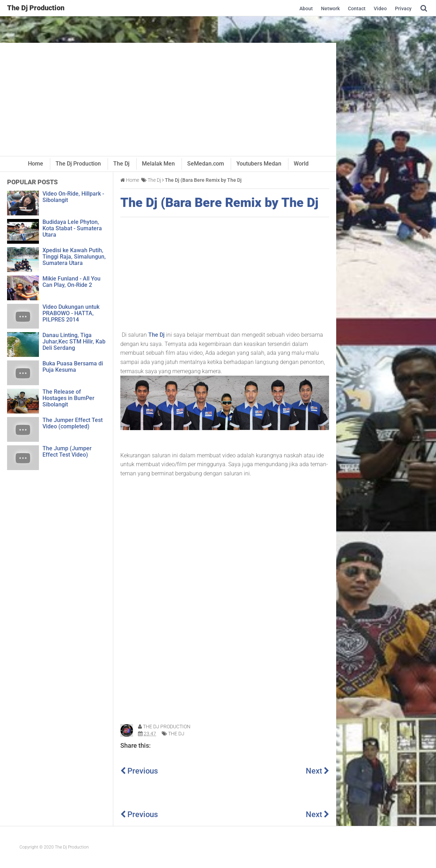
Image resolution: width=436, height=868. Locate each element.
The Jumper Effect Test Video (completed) (73, 423)
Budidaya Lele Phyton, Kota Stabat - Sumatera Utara (72, 228)
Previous (139, 771)
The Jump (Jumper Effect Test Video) (67, 452)
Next (317, 771)
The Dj (156, 335)
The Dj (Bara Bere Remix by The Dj (219, 203)
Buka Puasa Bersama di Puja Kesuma (73, 367)
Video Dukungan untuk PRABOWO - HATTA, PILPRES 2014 (71, 313)
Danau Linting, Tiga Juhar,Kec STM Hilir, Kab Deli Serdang (74, 342)
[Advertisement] (168, 99)
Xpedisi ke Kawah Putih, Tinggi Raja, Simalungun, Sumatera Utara (74, 257)
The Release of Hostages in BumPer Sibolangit (68, 398)
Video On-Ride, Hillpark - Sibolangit (73, 197)
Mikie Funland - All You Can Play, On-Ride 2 (71, 282)
